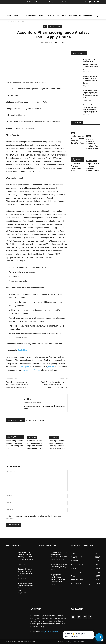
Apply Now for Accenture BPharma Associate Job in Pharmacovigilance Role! (17, 385)
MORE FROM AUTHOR (35, 420)
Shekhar (28, 399)
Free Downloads (86, 16)
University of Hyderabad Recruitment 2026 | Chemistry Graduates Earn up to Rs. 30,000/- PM (58, 446)
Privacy (68, 642)
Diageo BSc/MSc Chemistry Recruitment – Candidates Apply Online (93, 168)
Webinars (73, 16)
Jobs (22, 16)
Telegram (25, 367)
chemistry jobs (54, 437)
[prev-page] (8, 456)
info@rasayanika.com (49, 632)
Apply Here (23, 350)
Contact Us (90, 642)
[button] (97, 16)
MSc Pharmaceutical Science (77, 159)
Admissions (50, 16)
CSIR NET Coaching (41, 2)
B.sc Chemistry (92, 161)
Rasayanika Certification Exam (59, 2)
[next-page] (12, 456)
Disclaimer (60, 642)
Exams (41, 16)
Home (9, 16)
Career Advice (31, 16)
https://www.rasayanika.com (32, 403)
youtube (51, 367)
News (16, 16)
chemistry (25, 370)
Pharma (37, 370)
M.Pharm (59, 27)
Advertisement (79, 642)
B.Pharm (51, 27)
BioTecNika (29, 2)
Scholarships (62, 16)
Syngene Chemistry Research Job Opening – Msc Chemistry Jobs (92, 144)
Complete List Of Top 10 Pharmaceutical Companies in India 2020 (59, 555)
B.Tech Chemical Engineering (12, 437)
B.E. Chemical (32, 437)
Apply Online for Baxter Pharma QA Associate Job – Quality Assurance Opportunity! (54, 385)
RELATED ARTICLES (15, 420)
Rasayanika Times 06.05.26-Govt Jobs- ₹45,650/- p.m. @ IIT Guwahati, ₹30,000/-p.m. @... (92, 64)
